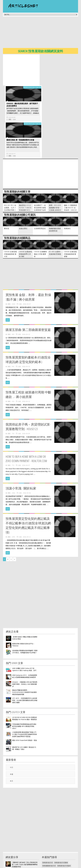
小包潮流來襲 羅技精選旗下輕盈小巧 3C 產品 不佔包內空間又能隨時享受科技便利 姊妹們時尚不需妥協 (25, 703)
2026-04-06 (48, 86)
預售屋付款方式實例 (61, 831)
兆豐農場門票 (57, 860)
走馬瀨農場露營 (48, 838)
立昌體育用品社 (40, 197)
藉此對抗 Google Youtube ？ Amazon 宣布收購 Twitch (25, 177)
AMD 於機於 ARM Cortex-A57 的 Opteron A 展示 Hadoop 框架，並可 (24, 638)
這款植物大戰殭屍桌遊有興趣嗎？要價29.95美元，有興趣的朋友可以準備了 (25, 620)
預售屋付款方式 (48, 831)
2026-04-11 (27, 506)
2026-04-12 (26, 370)
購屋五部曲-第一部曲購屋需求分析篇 (20, 109)
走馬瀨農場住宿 (60, 847)
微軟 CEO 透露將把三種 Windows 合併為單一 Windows (70, 177)
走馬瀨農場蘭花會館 (49, 844)
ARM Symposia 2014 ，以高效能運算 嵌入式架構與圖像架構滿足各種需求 (25, 645)
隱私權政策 (46, 866)
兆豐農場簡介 (47, 860)
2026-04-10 (11, 123)
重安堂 (7, 197)
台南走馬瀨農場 (48, 847)
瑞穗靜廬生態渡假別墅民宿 (55, 199)
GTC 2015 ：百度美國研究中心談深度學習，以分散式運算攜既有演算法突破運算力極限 (25, 669)
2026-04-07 (27, 273)
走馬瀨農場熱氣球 (63, 844)
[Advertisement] (42, 33)
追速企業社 (23, 197)
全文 (8, 289)
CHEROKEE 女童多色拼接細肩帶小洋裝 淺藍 (25, 223)
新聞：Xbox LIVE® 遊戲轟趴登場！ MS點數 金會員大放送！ (55, 178)
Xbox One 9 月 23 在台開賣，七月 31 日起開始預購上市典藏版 (10, 178)
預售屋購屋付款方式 (49, 835)
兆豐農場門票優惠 (60, 850)
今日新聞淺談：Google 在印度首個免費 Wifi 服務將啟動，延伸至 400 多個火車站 (24, 850)
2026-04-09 (26, 402)
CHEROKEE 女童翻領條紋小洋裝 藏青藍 (40, 223)
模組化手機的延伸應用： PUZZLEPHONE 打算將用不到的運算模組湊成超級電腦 (24, 661)
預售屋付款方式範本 (64, 835)
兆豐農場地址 (47, 857)
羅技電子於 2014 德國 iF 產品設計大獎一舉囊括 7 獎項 (24, 717)
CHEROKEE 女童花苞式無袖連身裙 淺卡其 (10, 223)
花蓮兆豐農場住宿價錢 (63, 854)
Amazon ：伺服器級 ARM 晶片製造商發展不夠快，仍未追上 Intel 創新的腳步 (25, 653)
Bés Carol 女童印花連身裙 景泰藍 (55, 222)
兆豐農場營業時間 (48, 854)
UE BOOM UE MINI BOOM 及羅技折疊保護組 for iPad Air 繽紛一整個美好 (25, 687)
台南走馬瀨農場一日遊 (50, 841)
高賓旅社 (67, 197)
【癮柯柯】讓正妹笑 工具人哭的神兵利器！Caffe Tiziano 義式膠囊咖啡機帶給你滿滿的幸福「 (25, 833)
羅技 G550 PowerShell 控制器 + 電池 (25, 709)
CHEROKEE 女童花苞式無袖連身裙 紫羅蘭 (70, 223)
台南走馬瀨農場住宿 (61, 838)
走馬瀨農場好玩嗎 (65, 841)
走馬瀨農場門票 (48, 850)
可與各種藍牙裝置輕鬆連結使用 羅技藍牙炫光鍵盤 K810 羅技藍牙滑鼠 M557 (24, 695)
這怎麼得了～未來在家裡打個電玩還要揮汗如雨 (40, 177)
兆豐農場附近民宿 (59, 857)
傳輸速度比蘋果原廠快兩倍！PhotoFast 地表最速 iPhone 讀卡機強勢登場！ (24, 841)
